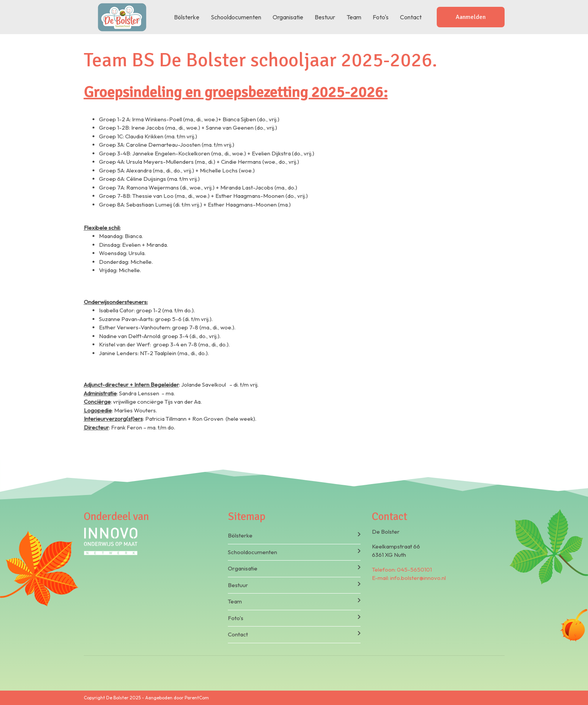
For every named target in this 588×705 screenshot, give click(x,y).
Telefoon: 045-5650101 (402, 569)
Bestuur (325, 17)
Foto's (381, 17)
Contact (411, 17)
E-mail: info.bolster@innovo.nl (409, 578)
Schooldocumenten (236, 17)
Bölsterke (187, 17)
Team (354, 17)
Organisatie (288, 17)
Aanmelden (471, 17)
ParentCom (197, 698)
